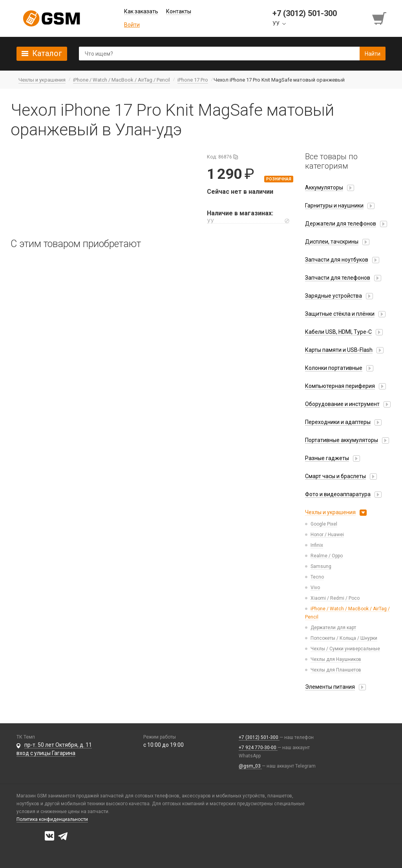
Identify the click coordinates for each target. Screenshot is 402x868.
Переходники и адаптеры (338, 422)
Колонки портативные (334, 368)
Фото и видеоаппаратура (338, 494)
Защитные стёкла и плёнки (340, 314)
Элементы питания (330, 687)
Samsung (321, 566)
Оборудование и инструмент (342, 404)
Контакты (179, 11)
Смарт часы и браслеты (335, 476)
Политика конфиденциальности (52, 819)
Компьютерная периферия (340, 386)
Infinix (317, 545)
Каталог (47, 53)
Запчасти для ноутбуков (337, 260)
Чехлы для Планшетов (336, 670)
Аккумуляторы (324, 187)
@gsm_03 (250, 766)
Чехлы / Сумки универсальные (345, 649)
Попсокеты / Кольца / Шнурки (344, 638)
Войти (132, 25)
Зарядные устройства (333, 296)
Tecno (317, 577)
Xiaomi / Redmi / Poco (335, 598)
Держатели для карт (333, 628)
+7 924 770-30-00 (258, 748)
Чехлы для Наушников (336, 659)
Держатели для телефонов (341, 224)
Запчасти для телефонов (338, 278)
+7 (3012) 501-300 (259, 737)
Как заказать (141, 11)
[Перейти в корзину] (380, 18)
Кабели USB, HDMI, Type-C (338, 332)
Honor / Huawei (327, 535)
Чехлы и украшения (330, 512)
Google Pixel (324, 524)
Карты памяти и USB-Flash (339, 350)
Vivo (315, 588)
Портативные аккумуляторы (342, 440)
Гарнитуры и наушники (334, 206)
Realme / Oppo (327, 556)
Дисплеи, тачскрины (332, 242)
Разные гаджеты (327, 458)
